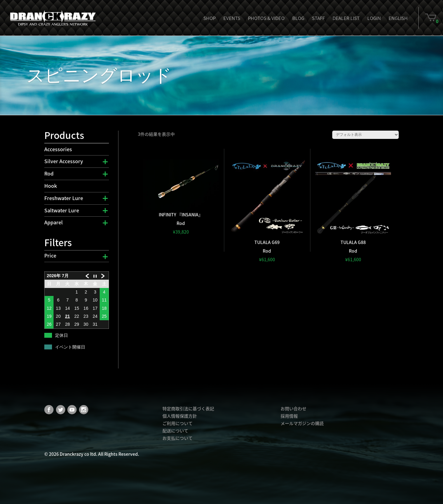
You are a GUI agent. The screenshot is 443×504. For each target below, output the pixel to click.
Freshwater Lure (64, 198)
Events (232, 18)
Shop (210, 18)
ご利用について (178, 423)
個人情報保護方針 (180, 416)
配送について (175, 431)
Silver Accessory (64, 161)
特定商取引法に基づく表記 (188, 408)
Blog (298, 18)
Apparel (54, 222)
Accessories (58, 149)
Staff (318, 18)
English (398, 18)
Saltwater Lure (62, 210)
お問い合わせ (293, 408)
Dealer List (346, 18)
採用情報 (289, 416)
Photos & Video (266, 18)
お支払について (178, 438)
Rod (49, 173)
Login (374, 18)
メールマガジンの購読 (302, 423)
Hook (51, 186)
